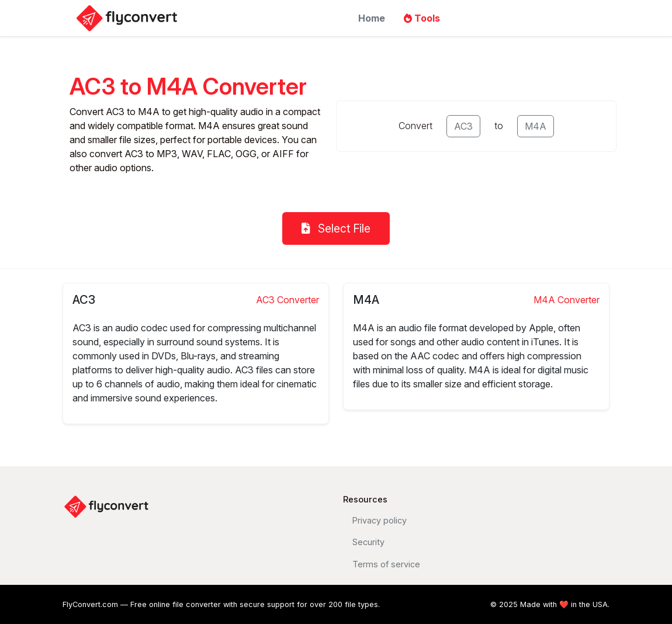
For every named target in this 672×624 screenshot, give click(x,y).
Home (372, 18)
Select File (336, 228)
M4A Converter (567, 300)
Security (368, 542)
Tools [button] (422, 18)
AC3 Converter (287, 300)
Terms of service (386, 564)
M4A (536, 126)
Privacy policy (380, 520)
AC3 (463, 126)
